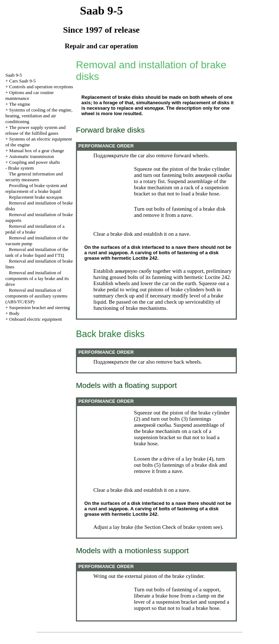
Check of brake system (187, 527)
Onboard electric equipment (35, 319)
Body (14, 313)
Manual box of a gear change (37, 151)
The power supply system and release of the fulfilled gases (36, 130)
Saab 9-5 (14, 75)
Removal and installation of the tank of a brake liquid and (37, 252)
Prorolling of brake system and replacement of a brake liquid (36, 188)
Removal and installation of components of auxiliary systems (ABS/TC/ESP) (37, 296)
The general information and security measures (34, 177)
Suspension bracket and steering (39, 307)
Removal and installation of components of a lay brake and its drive (37, 278)
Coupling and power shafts (35, 162)
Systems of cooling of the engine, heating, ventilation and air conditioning (39, 116)
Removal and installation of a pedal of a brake (35, 229)
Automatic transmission (32, 156)
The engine (20, 104)
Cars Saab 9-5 (22, 81)
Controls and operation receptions (41, 87)
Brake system (21, 168)
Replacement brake (36, 197)
